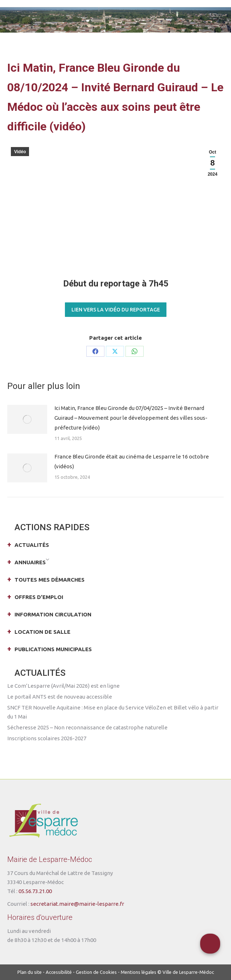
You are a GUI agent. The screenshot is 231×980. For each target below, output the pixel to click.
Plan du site (30, 972)
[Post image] (27, 419)
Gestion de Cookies (96, 972)
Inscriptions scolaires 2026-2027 (47, 738)
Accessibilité (59, 972)
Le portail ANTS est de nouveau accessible (60, 697)
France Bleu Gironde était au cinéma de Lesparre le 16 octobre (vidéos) (132, 461)
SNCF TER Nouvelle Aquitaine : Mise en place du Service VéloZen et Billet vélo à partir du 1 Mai (113, 712)
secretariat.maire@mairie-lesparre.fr (77, 904)
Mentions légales (139, 972)
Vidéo (20, 152)
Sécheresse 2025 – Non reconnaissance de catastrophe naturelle (87, 727)
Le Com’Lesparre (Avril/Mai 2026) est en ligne (63, 686)
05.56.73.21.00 (35, 891)
